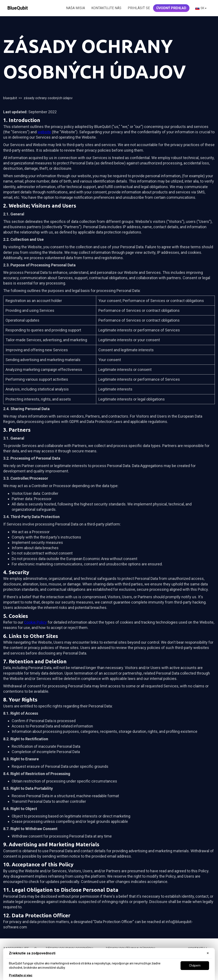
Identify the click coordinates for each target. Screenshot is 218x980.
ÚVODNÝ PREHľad (171, 8)
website (44, 132)
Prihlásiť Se (139, 8)
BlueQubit (10, 98)
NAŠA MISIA (75, 8)
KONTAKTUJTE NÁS (106, 8)
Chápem (195, 965)
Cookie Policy (35, 622)
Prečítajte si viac (21, 975)
